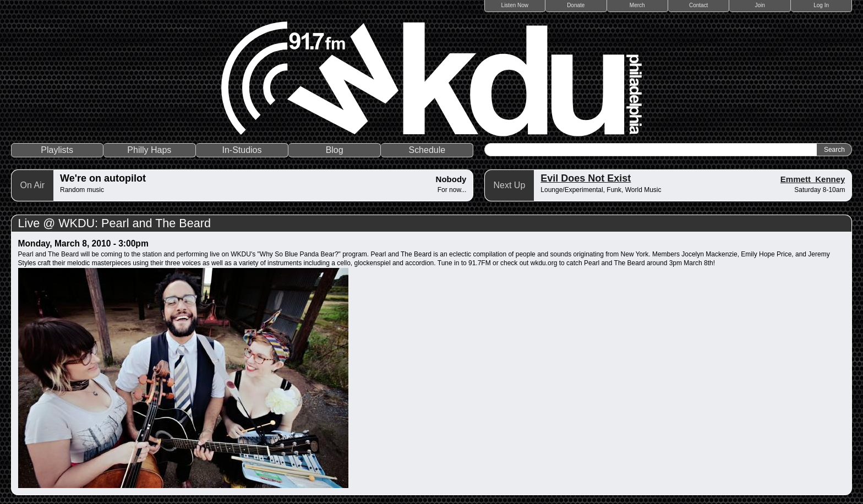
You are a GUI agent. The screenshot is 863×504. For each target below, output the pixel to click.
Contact (698, 5)
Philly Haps (149, 150)
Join (760, 5)
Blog (335, 150)
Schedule (427, 150)
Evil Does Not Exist (586, 178)
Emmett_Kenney (813, 179)
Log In (821, 5)
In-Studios (242, 150)
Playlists (57, 150)
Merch (637, 5)
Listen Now (515, 5)
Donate (576, 5)
